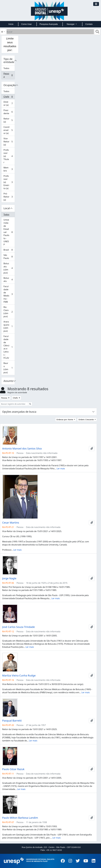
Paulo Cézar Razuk (13, 769)
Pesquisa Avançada (49, 24)
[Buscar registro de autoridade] (14, 404)
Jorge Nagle (9, 578)
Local (7, 208)
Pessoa (9, 75)
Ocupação (9, 85)
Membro (9, 169)
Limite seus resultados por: (10, 44)
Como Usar (26, 24)
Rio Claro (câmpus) (9, 312)
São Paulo (9, 257)
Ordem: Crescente (86, 420)
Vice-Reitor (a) (9, 142)
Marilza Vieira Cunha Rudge (19, 676)
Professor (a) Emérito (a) (9, 182)
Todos (6, 68)
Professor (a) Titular (9, 156)
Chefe (9, 97)
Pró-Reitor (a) (9, 197)
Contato (89, 24)
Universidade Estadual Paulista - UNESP (9, 232)
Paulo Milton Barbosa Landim (20, 818)
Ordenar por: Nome (65, 420)
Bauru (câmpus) (9, 368)
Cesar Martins (11, 523)
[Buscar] (50, 32)
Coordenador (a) (9, 130)
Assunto (8, 381)
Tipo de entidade (9, 60)
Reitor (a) (9, 120)
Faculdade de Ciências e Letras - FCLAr (9, 347)
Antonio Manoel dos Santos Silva (22, 449)
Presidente (9, 112)
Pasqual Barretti (12, 721)
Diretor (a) (9, 103)
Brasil (9, 250)
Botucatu (9, 280)
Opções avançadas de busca (19, 412)
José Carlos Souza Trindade (18, 627)
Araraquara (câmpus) (9, 326)
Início (11, 24)
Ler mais (61, 469)
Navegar (71, 24)
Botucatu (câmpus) (9, 268)
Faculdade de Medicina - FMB (9, 294)
